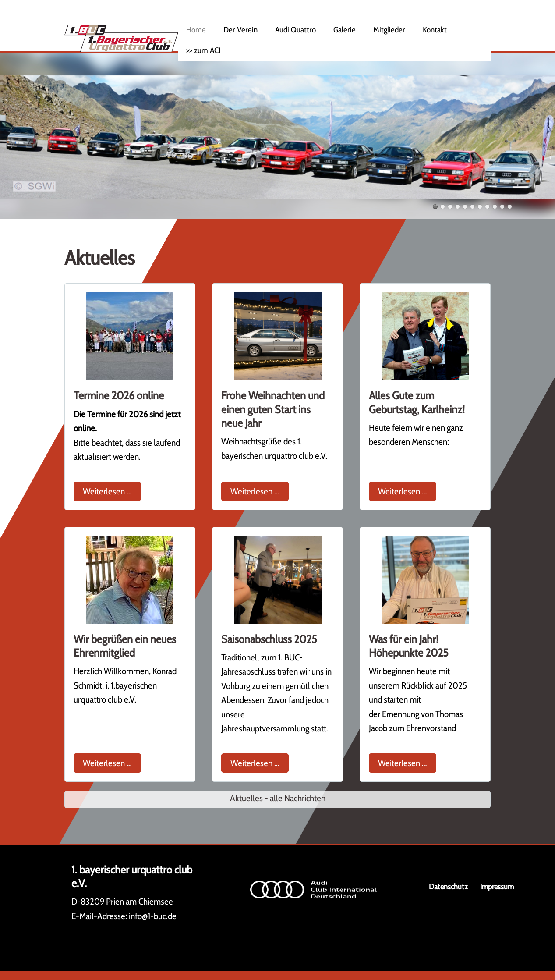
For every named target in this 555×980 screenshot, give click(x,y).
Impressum (497, 886)
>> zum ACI (203, 50)
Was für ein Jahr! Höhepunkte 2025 (408, 646)
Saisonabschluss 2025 (269, 639)
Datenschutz (448, 886)
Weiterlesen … (112, 490)
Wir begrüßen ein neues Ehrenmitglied (125, 646)
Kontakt (435, 30)
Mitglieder (389, 30)
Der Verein (240, 30)
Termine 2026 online (119, 395)
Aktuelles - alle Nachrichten (278, 798)
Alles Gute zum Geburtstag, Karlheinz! (417, 402)
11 (510, 207)
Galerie (345, 30)
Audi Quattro (295, 30)
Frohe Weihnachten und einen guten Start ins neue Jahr (273, 409)
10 (502, 207)
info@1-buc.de (153, 916)
